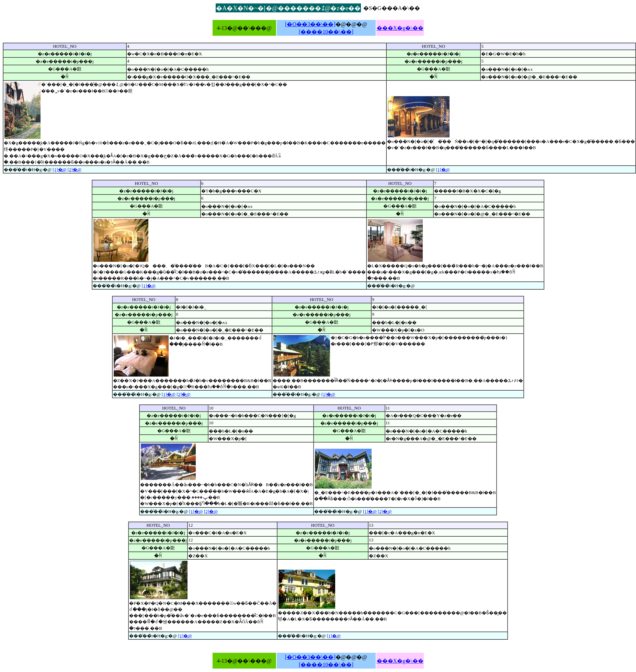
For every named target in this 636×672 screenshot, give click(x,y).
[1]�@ (59, 170)
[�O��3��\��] (310, 24)
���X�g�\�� (400, 28)
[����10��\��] (326, 32)
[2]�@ (75, 170)
